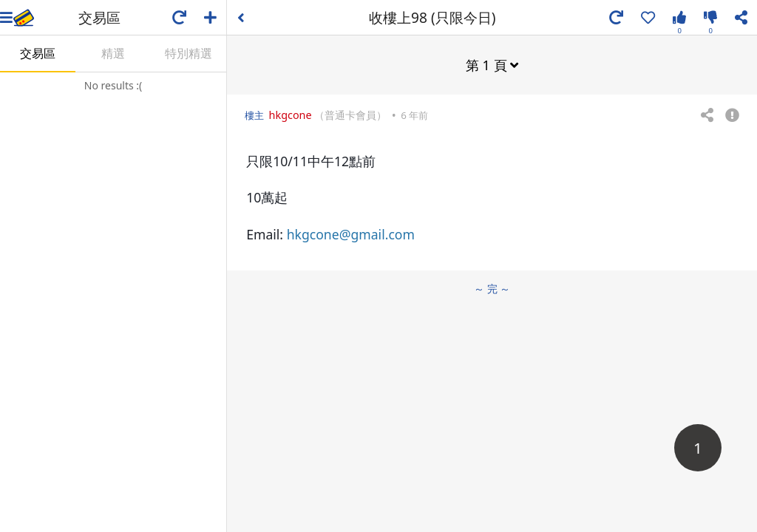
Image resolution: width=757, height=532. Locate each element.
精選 (113, 53)
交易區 (38, 53)
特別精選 (189, 53)
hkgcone (291, 115)
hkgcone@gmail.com (351, 234)
